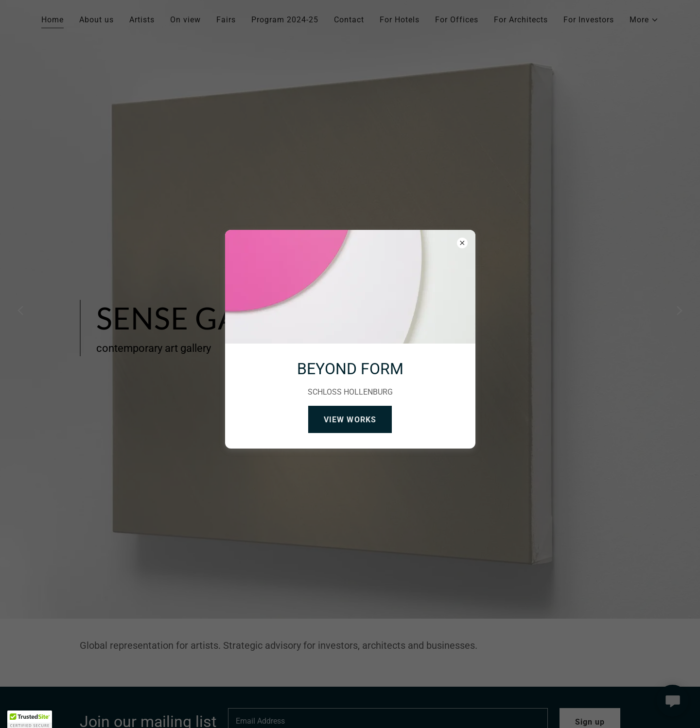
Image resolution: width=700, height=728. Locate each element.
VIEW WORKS (350, 420)
